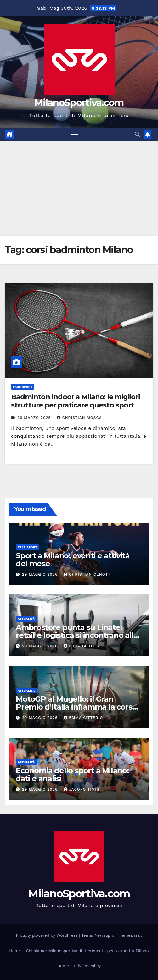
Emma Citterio (83, 718)
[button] (137, 134)
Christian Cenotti (88, 574)
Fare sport (23, 387)
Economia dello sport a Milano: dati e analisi (72, 775)
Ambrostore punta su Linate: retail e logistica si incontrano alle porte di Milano (77, 635)
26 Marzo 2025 (35, 418)
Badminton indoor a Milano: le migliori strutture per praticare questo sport (75, 401)
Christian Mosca (79, 418)
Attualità (26, 619)
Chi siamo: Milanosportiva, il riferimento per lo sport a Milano (87, 951)
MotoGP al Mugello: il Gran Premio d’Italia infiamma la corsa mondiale (76, 707)
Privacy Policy (87, 966)
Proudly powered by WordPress (48, 935)
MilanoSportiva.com (79, 103)
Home (15, 951)
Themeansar (129, 935)
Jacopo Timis (82, 789)
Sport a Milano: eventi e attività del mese (73, 560)
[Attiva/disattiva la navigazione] (75, 135)
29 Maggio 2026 (41, 574)
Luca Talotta (82, 646)
